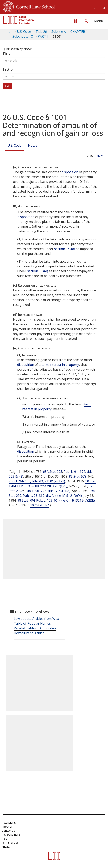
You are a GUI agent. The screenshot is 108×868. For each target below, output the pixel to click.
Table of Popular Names (32, 623)
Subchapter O (23, 36)
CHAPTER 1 (79, 32)
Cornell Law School (34, 6)
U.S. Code (15, 145)
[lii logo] (18, 20)
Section (9, 69)
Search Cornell (99, 8)
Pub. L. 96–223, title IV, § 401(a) (47, 491)
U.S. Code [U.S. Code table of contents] (24, 32)
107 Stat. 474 (40, 505)
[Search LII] (86, 21)
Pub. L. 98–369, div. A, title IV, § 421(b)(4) (52, 496)
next (100, 155)
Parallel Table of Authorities (35, 628)
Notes (33, 145)
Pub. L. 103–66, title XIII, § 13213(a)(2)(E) (65, 500)
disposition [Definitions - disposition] (70, 172)
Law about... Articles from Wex (36, 619)
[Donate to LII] (76, 21)
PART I (43, 36)
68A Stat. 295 (53, 472)
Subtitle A (59, 32)
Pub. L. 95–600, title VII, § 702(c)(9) (42, 486)
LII (11, 32)
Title (7, 54)
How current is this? (29, 633)
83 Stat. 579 (78, 476)
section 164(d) (65, 249)
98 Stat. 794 (26, 500)
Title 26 (41, 32)
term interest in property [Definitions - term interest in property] (60, 365)
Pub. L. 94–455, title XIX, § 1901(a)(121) (37, 481)
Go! (7, 86)
